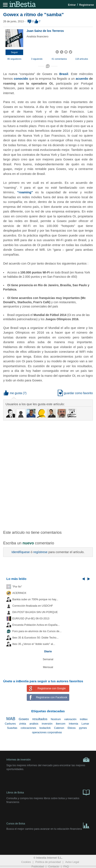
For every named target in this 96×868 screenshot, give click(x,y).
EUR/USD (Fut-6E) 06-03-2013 (31, 619)
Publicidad (38, 867)
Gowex (24, 719)
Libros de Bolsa (48, 792)
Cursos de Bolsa (48, 825)
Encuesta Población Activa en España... (36, 625)
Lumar (85, 724)
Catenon (59, 728)
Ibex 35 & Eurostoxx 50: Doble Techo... (35, 638)
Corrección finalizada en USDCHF (33, 606)
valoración (70, 719)
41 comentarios (59, 59)
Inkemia (73, 724)
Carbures (10, 724)
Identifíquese (21, 552)
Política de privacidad (48, 862)
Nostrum (56, 719)
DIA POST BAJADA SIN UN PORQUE (35, 612)
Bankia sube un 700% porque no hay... (35, 599)
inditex (84, 719)
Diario (48, 651)
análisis (34, 724)
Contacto (54, 867)
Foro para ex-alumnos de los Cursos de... (37, 631)
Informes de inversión (48, 760)
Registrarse (87, 5)
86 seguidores (14, 59)
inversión (47, 724)
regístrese (40, 552)
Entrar (72, 5)
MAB (11, 719)
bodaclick (45, 728)
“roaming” (25, 192)
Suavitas (12, 728)
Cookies (26, 862)
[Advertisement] (48, 473)
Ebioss (72, 728)
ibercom (61, 724)
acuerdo (82, 79)
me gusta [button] (13, 393)
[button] (14, 52)
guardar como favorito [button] (75, 393)
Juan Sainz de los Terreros (45, 31)
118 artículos (82, 59)
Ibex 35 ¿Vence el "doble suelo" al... (34, 644)
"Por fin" (17, 587)
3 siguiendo (37, 59)
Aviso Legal (72, 862)
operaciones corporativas (47, 732)
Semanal (48, 659)
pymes (83, 728)
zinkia (23, 724)
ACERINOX (19, 593)
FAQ (66, 867)
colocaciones (28, 728)
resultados (40, 719)
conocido (21, 79)
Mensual (48, 667)
